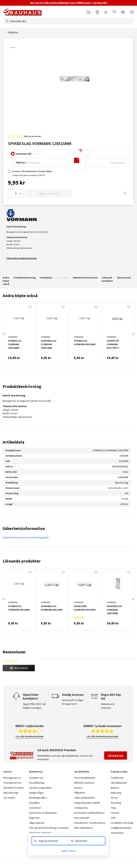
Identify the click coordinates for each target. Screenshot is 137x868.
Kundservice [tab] (36, 772)
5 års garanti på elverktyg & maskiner (49, 828)
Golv (113, 818)
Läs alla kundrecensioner (30, 736)
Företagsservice (12, 783)
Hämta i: (21, 162)
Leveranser (35, 808)
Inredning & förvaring (122, 823)
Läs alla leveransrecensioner (102, 736)
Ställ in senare (68, 851)
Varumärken (117, 833)
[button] (19, 668)
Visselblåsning (37, 783)
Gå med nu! (116, 756)
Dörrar (114, 798)
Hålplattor (13, 32)
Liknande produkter (107, 279)
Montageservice (12, 778)
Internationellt (82, 818)
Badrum (115, 788)
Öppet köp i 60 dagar (40, 833)
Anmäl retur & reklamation (43, 813)
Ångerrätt (34, 818)
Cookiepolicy (81, 808)
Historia (78, 788)
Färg (113, 808)
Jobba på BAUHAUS (84, 798)
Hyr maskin (9, 798)
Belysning (116, 793)
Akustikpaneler (119, 783)
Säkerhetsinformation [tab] (24, 528)
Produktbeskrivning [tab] (22, 386)
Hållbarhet (80, 793)
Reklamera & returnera (108, 706)
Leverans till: (24, 154)
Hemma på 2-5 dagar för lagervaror (73, 702)
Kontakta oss (36, 778)
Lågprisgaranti (37, 823)
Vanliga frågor (36, 793)
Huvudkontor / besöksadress (90, 823)
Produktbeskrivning (25, 278)
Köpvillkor (34, 803)
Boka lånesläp (11, 793)
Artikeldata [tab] (13, 442)
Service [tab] (8, 772)
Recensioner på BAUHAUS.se (89, 813)
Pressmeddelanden (85, 778)
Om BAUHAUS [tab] (82, 772)
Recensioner (124, 278)
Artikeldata (46, 278)
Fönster (115, 813)
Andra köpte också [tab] (20, 296)
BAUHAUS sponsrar (84, 783)
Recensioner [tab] (14, 652)
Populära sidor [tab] (119, 772)
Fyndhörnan (117, 778)
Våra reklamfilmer (84, 828)
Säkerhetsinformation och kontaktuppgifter (26, 537)
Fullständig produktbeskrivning (22, 258)
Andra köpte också (6, 281)
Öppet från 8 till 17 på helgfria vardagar (34, 706)
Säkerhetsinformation (85, 278)
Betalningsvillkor (38, 798)
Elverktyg (116, 803)
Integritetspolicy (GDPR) (87, 803)
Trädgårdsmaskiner (121, 828)
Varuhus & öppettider (40, 788)
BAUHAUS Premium (14, 788)
